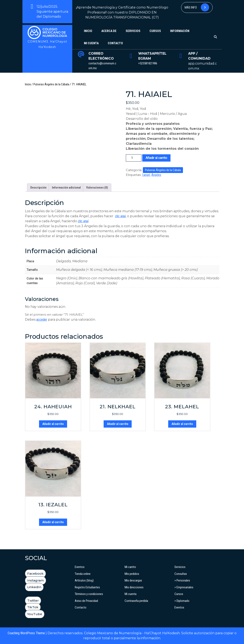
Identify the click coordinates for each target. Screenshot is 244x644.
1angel (146, 175)
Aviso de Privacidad (86, 601)
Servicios (133, 31)
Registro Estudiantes (87, 587)
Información (180, 31)
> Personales (182, 580)
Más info (197, 7)
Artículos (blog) (84, 580)
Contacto (115, 43)
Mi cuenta (91, 43)
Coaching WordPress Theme (26, 633)
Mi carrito (130, 567)
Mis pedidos (132, 574)
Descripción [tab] (38, 188)
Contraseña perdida (136, 601)
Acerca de (109, 31)
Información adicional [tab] (66, 188)
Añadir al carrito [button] (53, 424)
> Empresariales (184, 587)
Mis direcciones (134, 587)
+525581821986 (148, 63)
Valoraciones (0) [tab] (97, 188)
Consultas (181, 574)
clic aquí (120, 216)
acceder (42, 320)
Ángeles (156, 175)
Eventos (80, 567)
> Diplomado (182, 601)
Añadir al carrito (156, 158)
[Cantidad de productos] (134, 158)
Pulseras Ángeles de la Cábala (51, 84)
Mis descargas (133, 580)
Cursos (155, 31)
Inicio (88, 31)
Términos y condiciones (89, 594)
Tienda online (83, 574)
